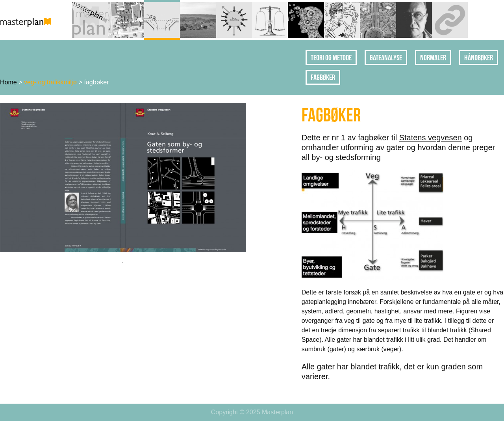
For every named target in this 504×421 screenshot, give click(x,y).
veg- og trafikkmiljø (50, 82)
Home (8, 82)
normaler (433, 58)
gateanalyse (386, 58)
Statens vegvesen (431, 138)
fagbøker (323, 77)
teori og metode (331, 58)
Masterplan (277, 412)
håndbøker (479, 58)
